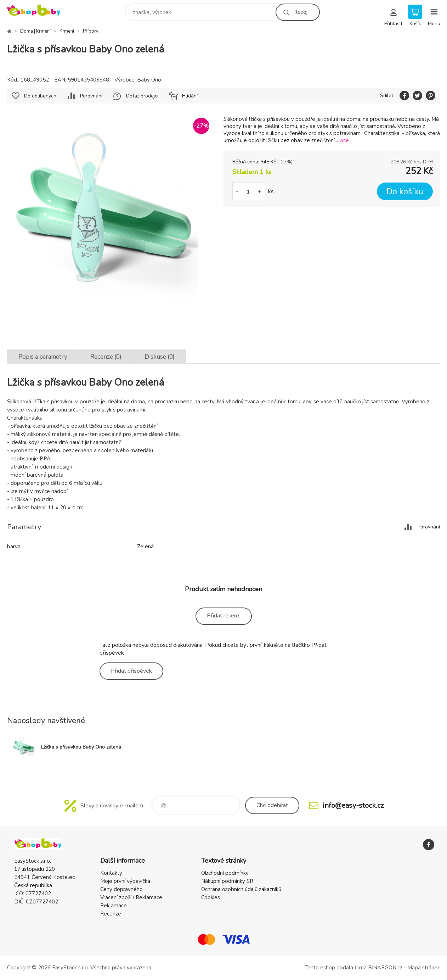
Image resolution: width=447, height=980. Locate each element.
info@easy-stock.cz (353, 805)
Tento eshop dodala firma (336, 968)
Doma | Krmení (35, 31)
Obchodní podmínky (225, 873)
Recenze (111, 914)
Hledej (300, 12)
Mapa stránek (424, 968)
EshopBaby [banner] (38, 10)
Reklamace (114, 906)
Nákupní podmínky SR (227, 881)
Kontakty (111, 873)
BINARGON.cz (385, 968)
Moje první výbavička (125, 881)
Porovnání (91, 96)
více (344, 140)
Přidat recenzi (224, 616)
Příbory (91, 31)
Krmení (67, 31)
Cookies (211, 897)
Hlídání (190, 96)
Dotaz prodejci (142, 96)
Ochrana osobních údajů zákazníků (241, 889)
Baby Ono (149, 80)
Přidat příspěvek (131, 671)
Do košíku (405, 192)
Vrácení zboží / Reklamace (131, 897)
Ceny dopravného (121, 889)
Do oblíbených (40, 96)
